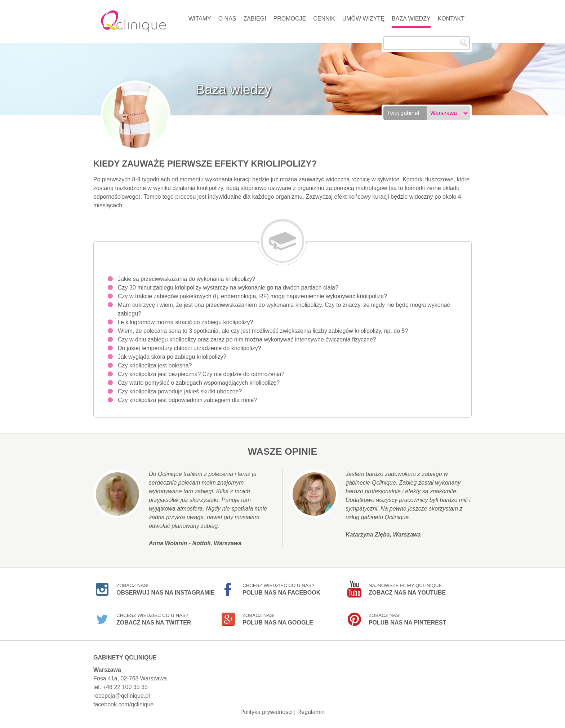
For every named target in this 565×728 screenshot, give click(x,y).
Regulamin (311, 712)
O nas (227, 19)
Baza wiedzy (411, 19)
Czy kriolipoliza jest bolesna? (155, 365)
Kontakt (451, 19)
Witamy (200, 19)
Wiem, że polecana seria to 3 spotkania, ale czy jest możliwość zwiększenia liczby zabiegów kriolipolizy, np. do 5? (263, 331)
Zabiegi (255, 19)
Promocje (290, 19)
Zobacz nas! (166, 589)
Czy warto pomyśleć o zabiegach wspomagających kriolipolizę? (199, 383)
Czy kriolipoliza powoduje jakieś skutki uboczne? (180, 391)
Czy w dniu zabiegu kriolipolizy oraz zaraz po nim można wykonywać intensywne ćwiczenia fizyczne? (247, 339)
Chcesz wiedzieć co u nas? (281, 589)
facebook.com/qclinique (123, 704)
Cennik (324, 19)
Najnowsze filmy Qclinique (407, 589)
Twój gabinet (403, 113)
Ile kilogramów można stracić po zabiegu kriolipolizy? (185, 322)
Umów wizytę (363, 19)
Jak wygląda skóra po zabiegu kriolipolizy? (172, 357)
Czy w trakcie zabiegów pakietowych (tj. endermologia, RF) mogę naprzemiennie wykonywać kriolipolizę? (252, 296)
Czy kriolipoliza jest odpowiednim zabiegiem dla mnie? (187, 400)
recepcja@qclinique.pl (122, 696)
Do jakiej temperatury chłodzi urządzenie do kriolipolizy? (190, 348)
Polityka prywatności (266, 712)
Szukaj (463, 43)
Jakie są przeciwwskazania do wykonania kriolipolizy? (187, 279)
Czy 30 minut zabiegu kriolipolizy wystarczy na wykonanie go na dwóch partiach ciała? (228, 288)
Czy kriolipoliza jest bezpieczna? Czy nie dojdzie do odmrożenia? (201, 374)
